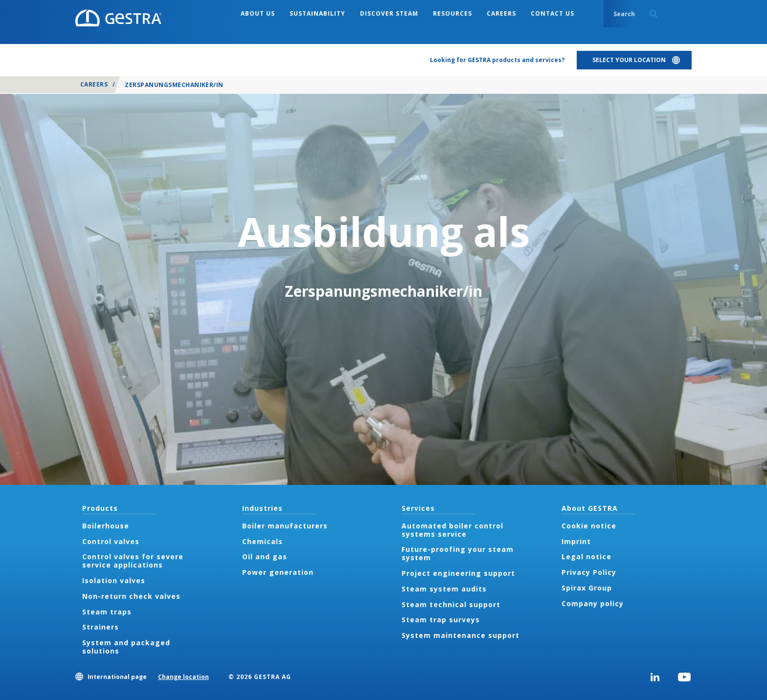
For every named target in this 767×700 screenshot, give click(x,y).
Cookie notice (589, 526)
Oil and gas (265, 557)
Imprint (576, 541)
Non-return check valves (131, 596)
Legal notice (587, 557)
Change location (183, 677)
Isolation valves (114, 580)
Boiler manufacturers (285, 526)
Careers (94, 84)
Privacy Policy (589, 572)
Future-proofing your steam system (458, 553)
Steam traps (107, 612)
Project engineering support (458, 573)
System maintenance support (461, 635)
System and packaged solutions (126, 647)
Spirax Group (587, 588)
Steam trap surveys (441, 620)
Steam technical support (451, 604)
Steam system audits (444, 589)
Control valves (111, 541)
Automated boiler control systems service (452, 530)
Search (654, 14)
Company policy (593, 603)
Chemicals (262, 541)
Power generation (278, 572)
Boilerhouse (106, 526)
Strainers (101, 627)
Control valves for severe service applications (133, 561)
